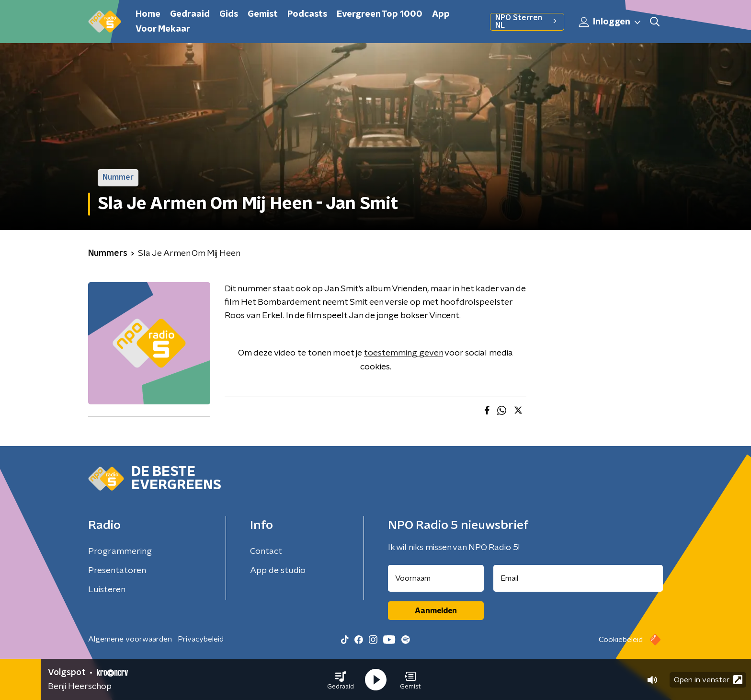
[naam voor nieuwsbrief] (436, 578)
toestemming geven (404, 353)
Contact (266, 551)
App (441, 14)
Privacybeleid (201, 639)
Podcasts (307, 14)
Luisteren (107, 590)
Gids (229, 14)
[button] (341, 680)
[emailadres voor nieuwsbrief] (578, 578)
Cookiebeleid (621, 640)
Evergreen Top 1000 (380, 14)
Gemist (263, 14)
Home (148, 14)
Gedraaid (190, 14)
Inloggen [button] (610, 22)
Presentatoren (117, 571)
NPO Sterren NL (527, 22)
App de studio (278, 571)
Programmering (120, 551)
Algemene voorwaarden (130, 639)
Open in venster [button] (708, 680)
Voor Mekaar (163, 29)
